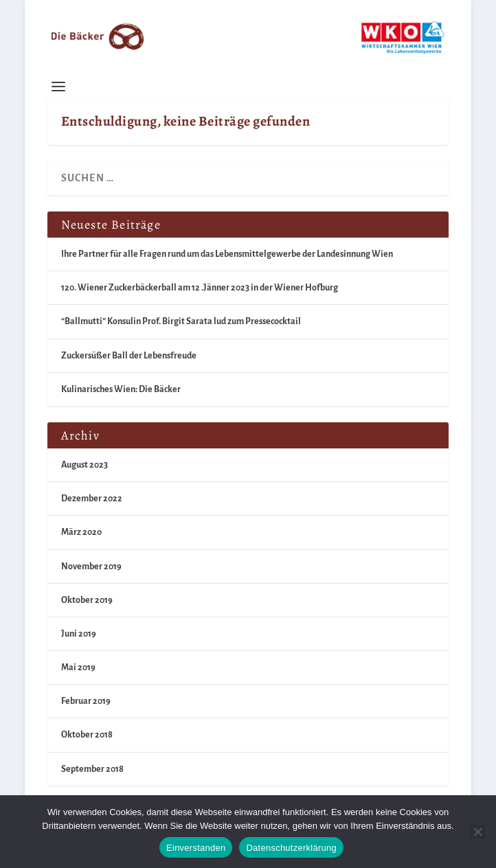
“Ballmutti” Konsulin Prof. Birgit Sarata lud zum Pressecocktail (181, 321)
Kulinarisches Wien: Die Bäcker (121, 389)
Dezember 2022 (92, 499)
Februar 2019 (86, 701)
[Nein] (477, 832)
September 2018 (92, 769)
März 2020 (81, 532)
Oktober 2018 (87, 735)
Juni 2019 (79, 634)
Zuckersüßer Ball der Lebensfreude (129, 356)
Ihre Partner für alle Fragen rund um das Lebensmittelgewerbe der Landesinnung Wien (227, 254)
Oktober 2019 (87, 600)
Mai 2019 (78, 667)
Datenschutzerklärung (291, 848)
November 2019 (91, 567)
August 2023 (84, 465)
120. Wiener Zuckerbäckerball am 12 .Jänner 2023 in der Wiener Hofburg (200, 288)
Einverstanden (196, 848)
